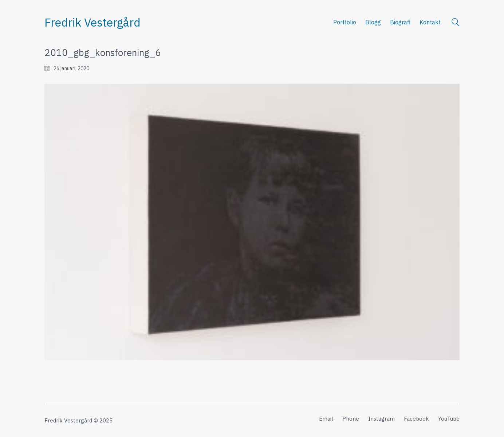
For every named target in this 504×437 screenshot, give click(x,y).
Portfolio (345, 22)
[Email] (326, 419)
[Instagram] (381, 419)
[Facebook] (416, 419)
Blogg (373, 22)
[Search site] (456, 23)
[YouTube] (449, 419)
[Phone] (351, 419)
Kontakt (430, 22)
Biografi (400, 22)
